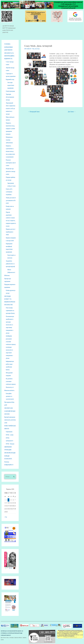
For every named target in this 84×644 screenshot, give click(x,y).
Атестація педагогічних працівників (11, 85)
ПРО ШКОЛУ (28, 49)
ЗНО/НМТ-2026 (8, 408)
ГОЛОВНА (7, 44)
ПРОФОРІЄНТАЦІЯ (10, 452)
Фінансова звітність (9, 390)
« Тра (6, 516)
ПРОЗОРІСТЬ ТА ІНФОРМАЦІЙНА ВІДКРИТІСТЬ (9, 56)
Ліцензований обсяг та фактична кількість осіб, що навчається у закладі (10, 108)
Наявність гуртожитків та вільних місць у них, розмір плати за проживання (10, 151)
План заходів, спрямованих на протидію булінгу (10, 310)
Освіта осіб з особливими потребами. (9, 192)
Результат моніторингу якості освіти (11, 163)
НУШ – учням (10, 434)
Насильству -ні (10, 387)
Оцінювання (9, 431)
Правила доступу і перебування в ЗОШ (11, 232)
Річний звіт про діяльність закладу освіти (11, 171)
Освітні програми (10, 91)
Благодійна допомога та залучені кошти (10, 396)
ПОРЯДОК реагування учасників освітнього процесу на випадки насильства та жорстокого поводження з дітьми (11, 347)
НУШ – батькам (10, 443)
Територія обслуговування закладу (10, 97)
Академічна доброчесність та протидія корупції (10, 264)
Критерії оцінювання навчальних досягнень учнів (10, 420)
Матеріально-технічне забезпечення (9, 140)
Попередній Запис (34, 112)
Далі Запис (72, 112)
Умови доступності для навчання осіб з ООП (11, 200)
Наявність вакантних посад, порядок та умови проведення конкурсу (10, 128)
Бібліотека (7, 275)
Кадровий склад (10, 79)
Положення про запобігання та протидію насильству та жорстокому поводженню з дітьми (10, 324)
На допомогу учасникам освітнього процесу (11, 381)
